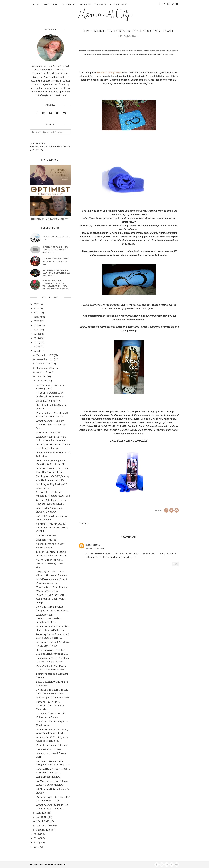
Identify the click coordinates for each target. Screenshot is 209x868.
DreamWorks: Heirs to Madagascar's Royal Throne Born (51, 753)
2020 (36, 330)
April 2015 (42, 817)
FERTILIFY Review (46, 535)
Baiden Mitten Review (48, 401)
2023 (36, 317)
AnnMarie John (62, 864)
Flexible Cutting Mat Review (52, 745)
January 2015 (44, 830)
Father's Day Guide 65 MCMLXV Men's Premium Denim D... (50, 706)
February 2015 (44, 826)
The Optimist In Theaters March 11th (50, 219)
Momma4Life (105, 14)
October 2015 (44, 364)
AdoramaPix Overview (49, 432)
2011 (36, 847)
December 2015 (45, 355)
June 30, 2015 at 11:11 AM (95, 549)
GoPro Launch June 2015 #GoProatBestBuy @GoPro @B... (51, 563)
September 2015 (45, 368)
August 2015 (43, 372)
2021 (36, 325)
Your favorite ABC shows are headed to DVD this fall (56, 261)
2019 (36, 334)
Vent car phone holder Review (53, 698)
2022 (36, 321)
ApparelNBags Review (48, 777)
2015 (36, 351)
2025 (36, 308)
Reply (176, 564)
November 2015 (45, 359)
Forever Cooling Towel (109, 73)
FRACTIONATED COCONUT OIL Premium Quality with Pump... (52, 599)
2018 (36, 338)
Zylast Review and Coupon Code (56, 238)
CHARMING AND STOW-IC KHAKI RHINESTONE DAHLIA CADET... (52, 528)
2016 (36, 347)
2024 (36, 313)
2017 (36, 342)
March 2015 (43, 821)
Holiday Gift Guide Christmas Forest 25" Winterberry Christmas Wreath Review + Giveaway (56, 285)
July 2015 (41, 376)
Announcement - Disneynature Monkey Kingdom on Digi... (49, 618)
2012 (36, 842)
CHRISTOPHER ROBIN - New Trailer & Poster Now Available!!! (55, 250)
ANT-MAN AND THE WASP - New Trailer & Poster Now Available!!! (56, 273)
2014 (36, 834)
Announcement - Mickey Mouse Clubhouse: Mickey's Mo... (52, 425)
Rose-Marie (93, 545)
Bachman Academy (47, 540)
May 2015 (41, 813)
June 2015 (42, 381)
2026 (36, 304)
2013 (36, 838)
